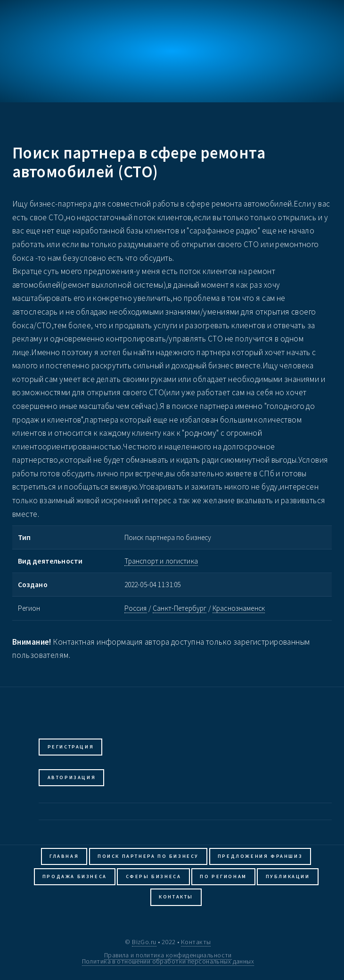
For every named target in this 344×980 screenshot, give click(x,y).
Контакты (176, 897)
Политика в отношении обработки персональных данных (168, 961)
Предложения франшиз (260, 856)
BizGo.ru (144, 942)
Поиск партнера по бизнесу (148, 856)
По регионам (223, 876)
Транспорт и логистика (161, 561)
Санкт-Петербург (180, 608)
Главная (64, 856)
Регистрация (71, 747)
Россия (136, 608)
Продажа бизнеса (75, 876)
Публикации (288, 876)
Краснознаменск (239, 608)
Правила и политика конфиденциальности (168, 955)
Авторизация (72, 777)
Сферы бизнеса (154, 876)
